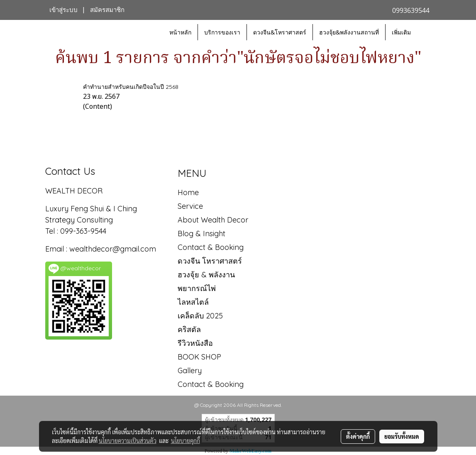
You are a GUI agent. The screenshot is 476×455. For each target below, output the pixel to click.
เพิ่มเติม (401, 32)
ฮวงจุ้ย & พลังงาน (206, 275)
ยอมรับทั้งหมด (402, 436)
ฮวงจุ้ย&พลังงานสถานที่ (349, 32)
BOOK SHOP (199, 357)
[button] (425, 32)
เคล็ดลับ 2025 (200, 316)
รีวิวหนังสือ (195, 343)
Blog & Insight (201, 234)
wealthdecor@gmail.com (114, 249)
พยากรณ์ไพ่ (197, 288)
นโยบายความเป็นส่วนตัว (128, 440)
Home (188, 192)
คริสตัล (189, 329)
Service (190, 206)
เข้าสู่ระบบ (63, 10)
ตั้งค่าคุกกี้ (358, 436)
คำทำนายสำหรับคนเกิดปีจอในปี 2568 (131, 87)
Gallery (190, 371)
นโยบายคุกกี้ (186, 440)
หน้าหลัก (180, 32)
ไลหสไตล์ (193, 302)
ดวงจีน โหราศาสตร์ (210, 261)
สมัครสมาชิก (107, 10)
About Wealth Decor (213, 220)
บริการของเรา (222, 32)
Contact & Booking (211, 247)
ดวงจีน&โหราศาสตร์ (280, 32)
